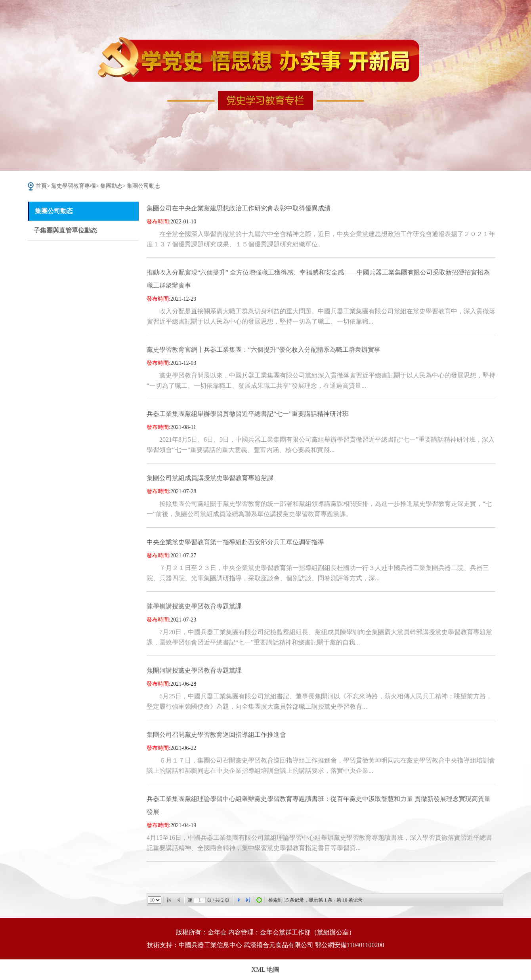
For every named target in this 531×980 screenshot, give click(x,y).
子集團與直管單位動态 (65, 230)
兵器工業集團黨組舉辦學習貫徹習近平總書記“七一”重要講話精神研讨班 (248, 414)
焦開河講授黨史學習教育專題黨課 (194, 670)
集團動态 (111, 186)
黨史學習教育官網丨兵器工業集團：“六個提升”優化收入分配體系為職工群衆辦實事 (264, 350)
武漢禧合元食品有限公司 (279, 945)
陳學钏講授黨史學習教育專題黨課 (194, 606)
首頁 (41, 186)
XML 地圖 (266, 970)
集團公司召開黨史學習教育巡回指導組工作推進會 (216, 735)
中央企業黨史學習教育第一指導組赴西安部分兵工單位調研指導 (235, 542)
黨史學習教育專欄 (73, 186)
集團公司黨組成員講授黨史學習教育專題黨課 (210, 478)
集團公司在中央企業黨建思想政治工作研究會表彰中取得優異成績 (239, 208)
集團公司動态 (143, 186)
